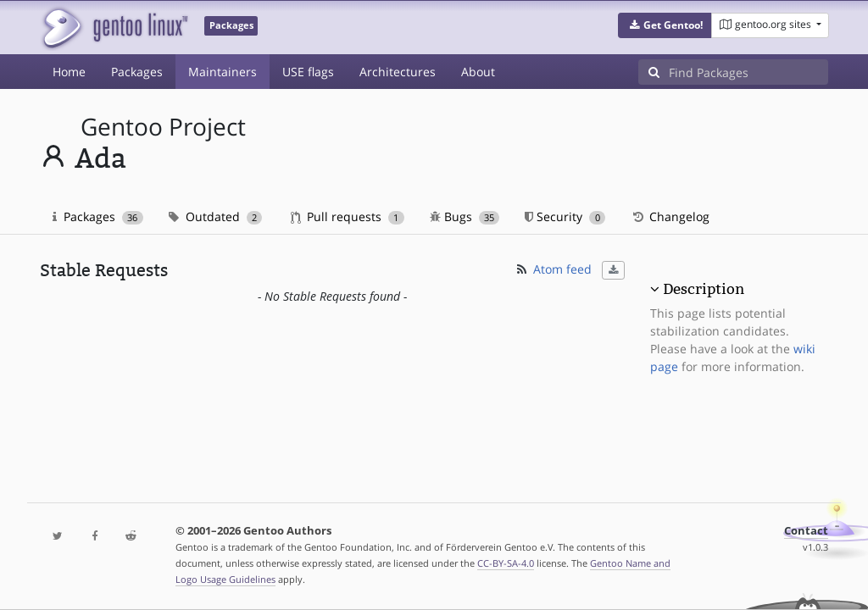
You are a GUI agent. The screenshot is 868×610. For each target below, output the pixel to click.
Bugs (465, 216)
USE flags (308, 72)
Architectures (398, 72)
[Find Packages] (748, 72)
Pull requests (348, 216)
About (478, 72)
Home (69, 72)
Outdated (216, 216)
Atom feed (553, 269)
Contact (806, 531)
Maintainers (223, 72)
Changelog (670, 216)
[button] (665, 25)
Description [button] (704, 289)
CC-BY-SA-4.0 (506, 563)
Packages (137, 72)
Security (565, 216)
